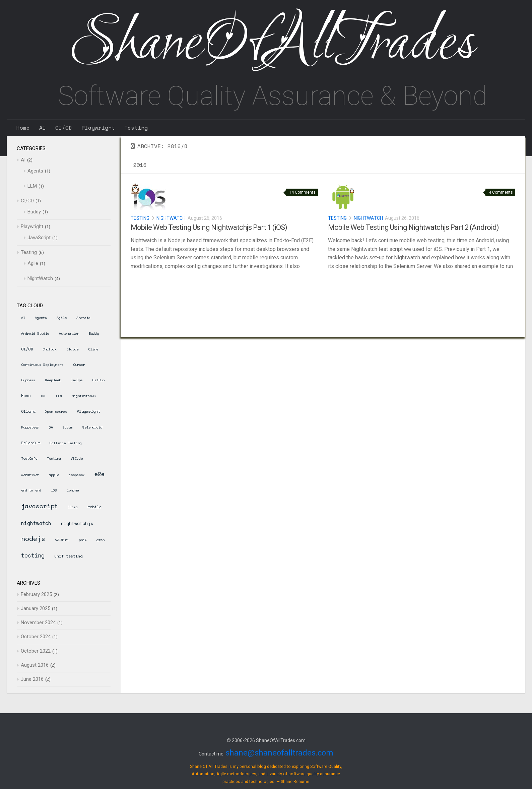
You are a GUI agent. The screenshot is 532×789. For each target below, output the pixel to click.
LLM (32, 186)
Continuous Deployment (42, 365)
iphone (73, 490)
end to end (31, 490)
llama (73, 507)
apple (54, 475)
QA (51, 427)
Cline (93, 349)
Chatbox (50, 349)
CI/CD (64, 128)
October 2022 (36, 651)
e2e (99, 474)
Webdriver (30, 475)
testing (33, 555)
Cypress (28, 380)
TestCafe (29, 458)
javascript (40, 506)
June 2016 (32, 679)
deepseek (77, 475)
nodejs (33, 539)
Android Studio (35, 334)
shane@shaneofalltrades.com (279, 753)
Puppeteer (30, 427)
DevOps (77, 380)
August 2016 (35, 665)
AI (43, 128)
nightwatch (36, 523)
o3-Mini (62, 540)
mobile (94, 507)
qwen (101, 540)
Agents (35, 171)
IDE (43, 396)
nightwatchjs (77, 523)
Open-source (56, 412)
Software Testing (66, 443)
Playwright (98, 128)
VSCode (77, 458)
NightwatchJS (84, 396)
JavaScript (39, 238)
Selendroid (92, 427)
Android (83, 318)
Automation (69, 334)
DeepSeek (53, 380)
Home (23, 128)
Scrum (68, 427)
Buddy (34, 212)
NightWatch (171, 218)
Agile (33, 263)
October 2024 (36, 637)
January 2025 (36, 608)
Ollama (28, 411)
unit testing (68, 556)
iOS (54, 490)
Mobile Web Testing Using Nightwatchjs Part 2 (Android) (413, 227)
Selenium (30, 443)
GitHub (98, 380)
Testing (136, 128)
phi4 (83, 540)
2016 (140, 165)
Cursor (79, 365)
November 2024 (38, 622)
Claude (72, 349)
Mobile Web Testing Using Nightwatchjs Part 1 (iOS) (209, 227)
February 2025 (36, 594)
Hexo (26, 396)
